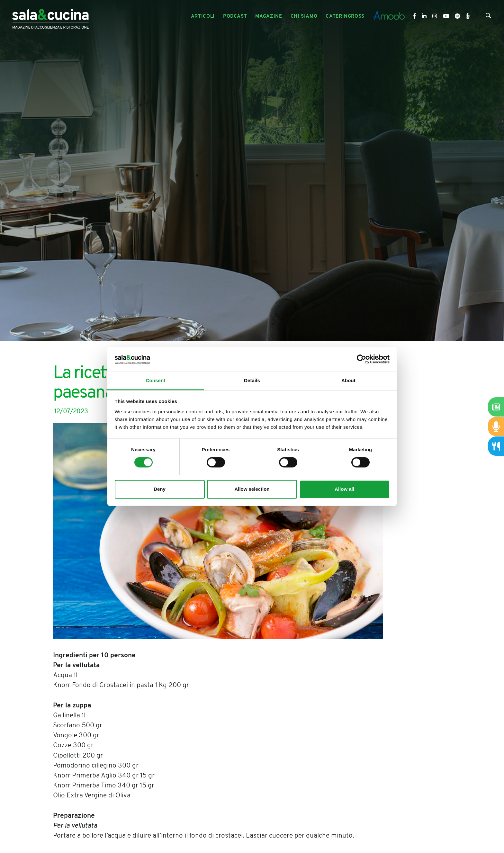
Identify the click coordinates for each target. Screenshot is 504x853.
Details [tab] (252, 380)
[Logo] (50, 17)
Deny (160, 489)
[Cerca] (488, 17)
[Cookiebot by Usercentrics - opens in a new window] (361, 359)
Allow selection (252, 489)
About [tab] (348, 380)
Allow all (344, 489)
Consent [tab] (156, 380)
